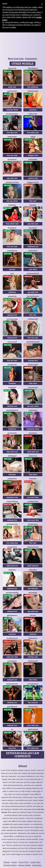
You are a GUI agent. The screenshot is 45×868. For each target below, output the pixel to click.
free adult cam (33, 133)
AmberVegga (33, 365)
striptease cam (12, 497)
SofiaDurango (33, 91)
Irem (12, 273)
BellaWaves (33, 638)
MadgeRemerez (33, 182)
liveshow (12, 383)
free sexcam (33, 703)
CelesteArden (12, 91)
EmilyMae (12, 205)
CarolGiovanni (33, 501)
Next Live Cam (16, 59)
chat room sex (12, 452)
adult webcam (33, 566)
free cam (33, 201)
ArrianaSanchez (33, 273)
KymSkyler (33, 228)
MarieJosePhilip (12, 593)
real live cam (33, 657)
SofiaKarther (12, 479)
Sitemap (7, 862)
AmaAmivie (12, 296)
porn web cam (33, 725)
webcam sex (12, 406)
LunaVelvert (12, 159)
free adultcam (33, 87)
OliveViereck (33, 661)
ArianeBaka (33, 159)
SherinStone (33, 707)
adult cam (12, 87)
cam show (33, 269)
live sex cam (12, 361)
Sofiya (33, 137)
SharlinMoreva (33, 547)
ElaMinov (12, 570)
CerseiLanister (33, 684)
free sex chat (12, 155)
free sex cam (33, 338)
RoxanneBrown (12, 501)
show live (12, 748)
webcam (33, 634)
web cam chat (12, 657)
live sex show (12, 201)
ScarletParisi (12, 251)
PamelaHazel (12, 707)
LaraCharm (33, 433)
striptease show (33, 429)
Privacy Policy (24, 862)
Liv (12, 729)
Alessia (33, 615)
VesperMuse (12, 547)
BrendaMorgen (12, 114)
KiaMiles (33, 205)
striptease (12, 429)
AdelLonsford (33, 729)
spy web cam (12, 178)
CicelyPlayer (12, 661)
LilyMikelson (33, 68)
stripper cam (33, 155)
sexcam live (33, 361)
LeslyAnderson (12, 684)
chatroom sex (33, 247)
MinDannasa (33, 524)
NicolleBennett (12, 638)
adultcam (12, 292)
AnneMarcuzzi (12, 524)
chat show (33, 475)
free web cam (12, 133)
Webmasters (37, 865)
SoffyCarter (33, 114)
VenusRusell (12, 342)
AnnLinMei (12, 387)
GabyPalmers (12, 615)
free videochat (12, 543)
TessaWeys (12, 228)
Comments (31, 59)
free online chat (12, 224)
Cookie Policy (35, 862)
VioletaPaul (12, 456)
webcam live (12, 315)
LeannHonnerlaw (12, 182)
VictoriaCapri (33, 387)
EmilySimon (33, 251)
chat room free (33, 520)
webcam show (12, 110)
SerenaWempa (12, 319)
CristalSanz (33, 410)
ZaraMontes (12, 433)
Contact (14, 862)
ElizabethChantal (33, 342)
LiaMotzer (33, 479)
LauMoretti (12, 68)
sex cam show (33, 406)
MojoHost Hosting (10, 865)
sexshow (33, 110)
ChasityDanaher (12, 410)
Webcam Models (24, 865)
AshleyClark (12, 137)
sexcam (12, 269)
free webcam (33, 589)
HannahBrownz (33, 296)
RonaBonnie (12, 365)
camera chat (33, 178)
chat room (33, 383)
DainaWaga (33, 593)
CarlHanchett (33, 319)
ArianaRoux (33, 456)
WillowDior (33, 570)
